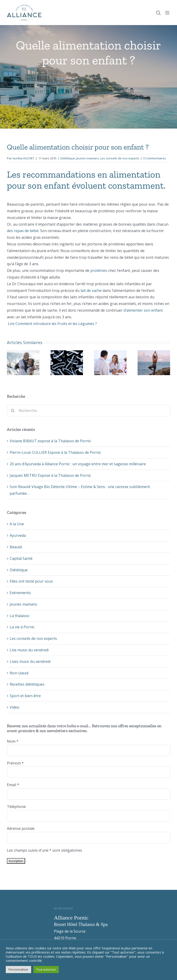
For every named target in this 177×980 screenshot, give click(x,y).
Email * (13, 785)
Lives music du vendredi (30, 661)
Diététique (68, 158)
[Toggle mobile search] (158, 13)
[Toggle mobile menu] (168, 13)
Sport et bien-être (25, 696)
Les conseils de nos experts (120, 158)
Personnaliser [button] (18, 969)
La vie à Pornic (22, 627)
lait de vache (91, 290)
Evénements (20, 593)
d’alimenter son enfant (143, 310)
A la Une (17, 524)
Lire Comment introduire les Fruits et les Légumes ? (52, 324)
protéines (99, 270)
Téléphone (16, 807)
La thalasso (20, 616)
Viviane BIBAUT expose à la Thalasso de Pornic (50, 441)
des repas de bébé (23, 231)
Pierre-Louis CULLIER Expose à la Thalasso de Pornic (55, 452)
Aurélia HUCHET (23, 158)
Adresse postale (21, 828)
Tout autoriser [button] (46, 969)
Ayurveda (18, 535)
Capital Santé (21, 558)
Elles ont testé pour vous (31, 581)
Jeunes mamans (88, 158)
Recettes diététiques (27, 684)
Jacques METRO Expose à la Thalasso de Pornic (50, 475)
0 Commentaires (155, 158)
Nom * (13, 741)
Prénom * (15, 763)
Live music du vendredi (29, 650)
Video (15, 707)
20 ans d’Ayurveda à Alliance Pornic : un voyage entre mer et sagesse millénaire (78, 464)
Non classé (19, 673)
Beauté (16, 547)
